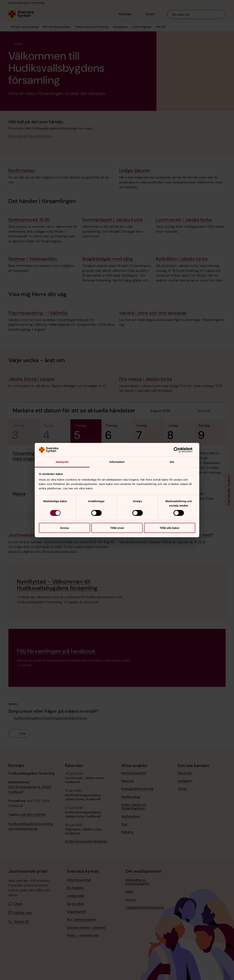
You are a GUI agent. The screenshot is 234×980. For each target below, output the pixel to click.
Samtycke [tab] (62, 462)
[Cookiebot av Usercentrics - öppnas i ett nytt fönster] (179, 450)
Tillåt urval (117, 528)
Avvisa (65, 528)
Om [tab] (172, 462)
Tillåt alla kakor (169, 528)
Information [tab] (117, 462)
